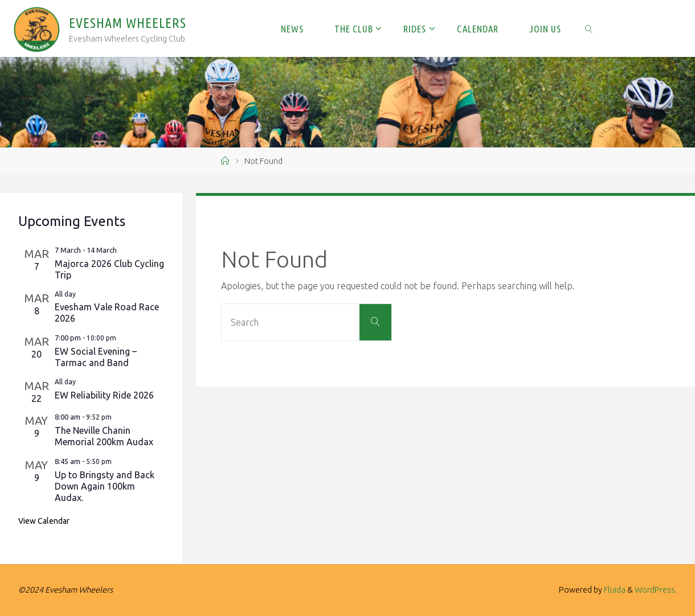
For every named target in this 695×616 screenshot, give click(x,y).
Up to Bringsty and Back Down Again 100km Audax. (105, 486)
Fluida (614, 590)
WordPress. (656, 590)
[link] (589, 28)
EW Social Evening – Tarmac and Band (96, 357)
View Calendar (44, 521)
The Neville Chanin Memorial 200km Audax (104, 436)
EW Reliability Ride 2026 (104, 395)
